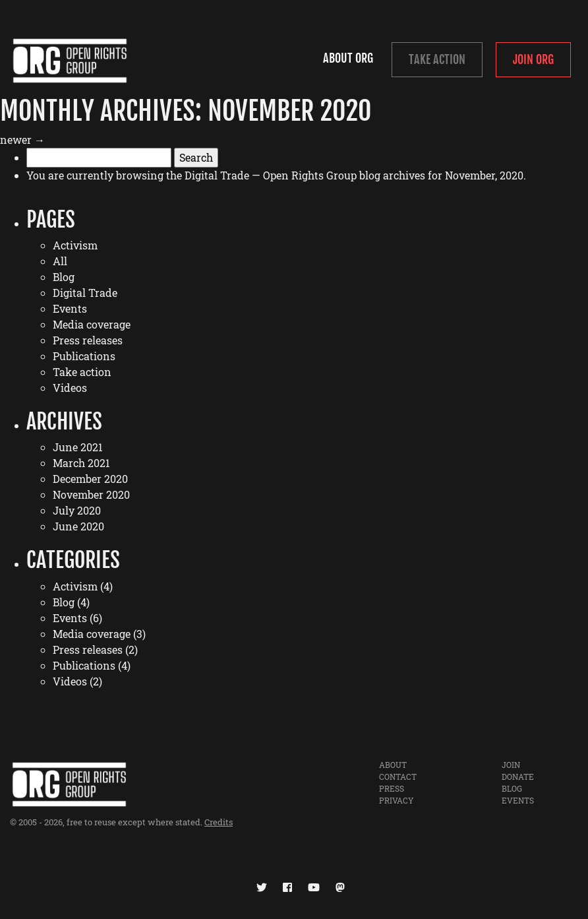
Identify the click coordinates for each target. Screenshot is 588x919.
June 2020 (78, 526)
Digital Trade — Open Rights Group (271, 175)
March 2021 (81, 463)
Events (70, 308)
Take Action (437, 59)
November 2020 (91, 494)
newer (22, 140)
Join (511, 765)
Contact (398, 776)
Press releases (88, 340)
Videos (70, 388)
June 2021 (78, 447)
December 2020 (90, 479)
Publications (84, 356)
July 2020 (77, 510)
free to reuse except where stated (133, 822)
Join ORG (533, 59)
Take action (82, 372)
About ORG (348, 58)
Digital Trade (85, 293)
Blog (64, 277)
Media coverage (92, 324)
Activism (75, 245)
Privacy (397, 800)
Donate (518, 776)
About (393, 765)
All (60, 261)
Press (392, 788)
